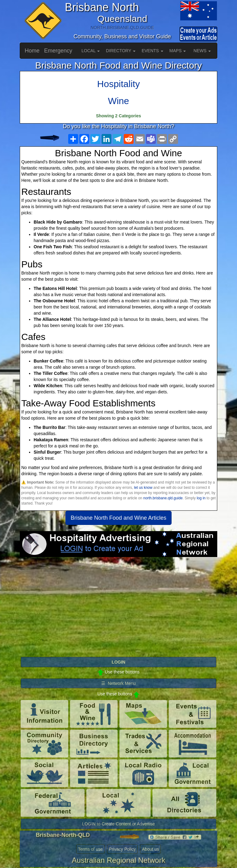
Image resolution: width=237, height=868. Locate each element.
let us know (143, 488)
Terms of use (90, 849)
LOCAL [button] (91, 51)
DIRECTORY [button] (121, 51)
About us (150, 849)
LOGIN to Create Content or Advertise (118, 824)
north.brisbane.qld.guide (163, 498)
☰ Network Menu (118, 683)
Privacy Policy (122, 849)
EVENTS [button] (152, 51)
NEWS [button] (202, 51)
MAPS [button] (178, 51)
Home (32, 51)
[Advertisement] (118, 606)
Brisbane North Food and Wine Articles (118, 518)
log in (201, 498)
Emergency (58, 51)
